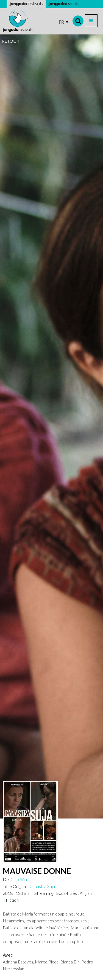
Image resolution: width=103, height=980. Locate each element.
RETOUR (10, 41)
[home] (18, 21)
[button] (91, 21)
